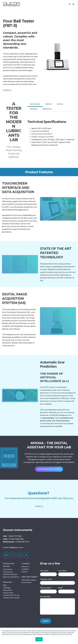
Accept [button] (39, 639)
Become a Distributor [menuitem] (11, 577)
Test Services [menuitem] (8, 572)
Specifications (35, 104)
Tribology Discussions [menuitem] (8, 589)
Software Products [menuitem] (10, 574)
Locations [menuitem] (25, 569)
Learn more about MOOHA (49, 469)
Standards (34, 109)
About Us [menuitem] (25, 567)
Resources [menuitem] (7, 582)
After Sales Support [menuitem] (30, 577)
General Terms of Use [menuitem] (11, 595)
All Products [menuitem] (8, 569)
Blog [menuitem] (5, 585)
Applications (47, 109)
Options (60, 104)
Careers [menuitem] (24, 572)
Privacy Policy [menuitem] (8, 593)
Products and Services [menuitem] (9, 565)
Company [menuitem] (26, 564)
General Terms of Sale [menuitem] (11, 598)
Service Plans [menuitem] (26, 582)
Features (49, 104)
